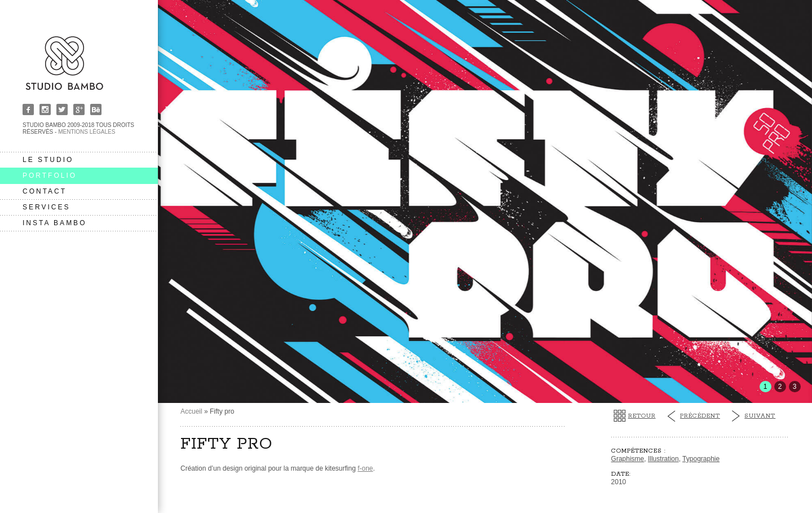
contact (45, 191)
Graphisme (628, 459)
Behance (96, 109)
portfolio (50, 176)
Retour (642, 416)
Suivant (760, 416)
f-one (365, 468)
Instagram (45, 109)
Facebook (28, 109)
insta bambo (54, 223)
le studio (48, 160)
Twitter (62, 109)
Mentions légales (87, 132)
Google (79, 109)
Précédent (700, 416)
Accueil (191, 411)
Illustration (663, 459)
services (46, 207)
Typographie (701, 459)
